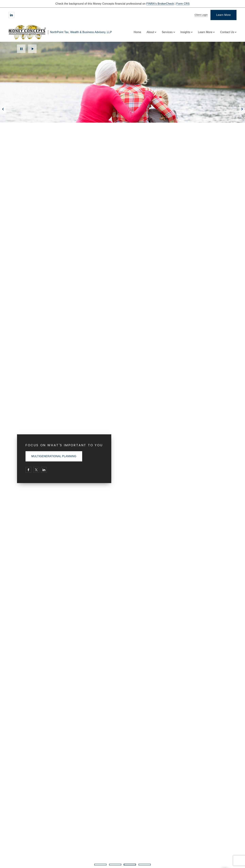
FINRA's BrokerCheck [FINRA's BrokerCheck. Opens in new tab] (160, 4)
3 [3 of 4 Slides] (130, 865)
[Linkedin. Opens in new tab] (11, 15)
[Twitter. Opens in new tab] (36, 470)
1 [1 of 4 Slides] (100, 865)
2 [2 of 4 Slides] (115, 865)
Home (137, 32)
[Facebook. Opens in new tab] (28, 470)
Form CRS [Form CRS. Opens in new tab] (183, 4)
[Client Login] (201, 15)
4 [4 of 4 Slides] (145, 865)
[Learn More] (223, 15)
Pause (21, 49)
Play (32, 49)
